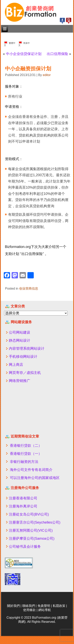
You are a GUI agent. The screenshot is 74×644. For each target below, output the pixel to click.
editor (47, 75)
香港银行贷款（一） (26, 454)
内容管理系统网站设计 (27, 349)
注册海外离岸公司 (23, 506)
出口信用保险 (57, 54)
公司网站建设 (20, 332)
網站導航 (45, 610)
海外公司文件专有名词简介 (31, 470)
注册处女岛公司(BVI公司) (29, 514)
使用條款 (29, 610)
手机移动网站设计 (23, 357)
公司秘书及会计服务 (25, 547)
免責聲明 (44, 606)
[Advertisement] (28, 410)
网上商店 (16, 365)
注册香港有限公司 (23, 498)
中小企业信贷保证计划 (24, 54)
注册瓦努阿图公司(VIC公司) (31, 530)
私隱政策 (59, 606)
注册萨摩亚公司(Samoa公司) (32, 539)
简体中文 (24, 44)
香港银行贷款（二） (26, 446)
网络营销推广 (20, 381)
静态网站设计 (20, 340)
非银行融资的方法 (24, 462)
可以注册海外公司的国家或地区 (35, 478)
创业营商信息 (29, 289)
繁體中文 (10, 44)
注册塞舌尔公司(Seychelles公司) (35, 522)
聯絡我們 (29, 606)
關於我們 (13, 606)
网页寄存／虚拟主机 (25, 373)
